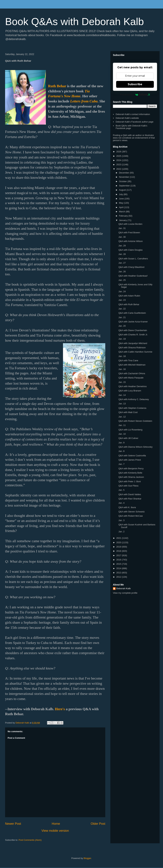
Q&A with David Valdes (130, 494)
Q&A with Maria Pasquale (131, 378)
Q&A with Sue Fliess (128, 486)
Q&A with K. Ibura (127, 507)
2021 (119, 538)
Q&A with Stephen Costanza (132, 408)
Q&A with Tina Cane (128, 360)
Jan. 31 (122, 228)
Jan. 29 (122, 246)
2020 (119, 542)
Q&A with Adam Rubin (129, 296)
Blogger (87, 858)
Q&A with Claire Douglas (130, 250)
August (123, 190)
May (121, 203)
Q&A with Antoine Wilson (130, 241)
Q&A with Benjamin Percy (131, 469)
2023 (119, 165)
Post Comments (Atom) (30, 840)
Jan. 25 (122, 280)
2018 (119, 551)
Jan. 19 (122, 339)
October (123, 181)
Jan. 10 (122, 434)
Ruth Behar (57, 86)
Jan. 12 (122, 417)
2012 (119, 577)
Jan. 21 (122, 317)
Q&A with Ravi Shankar (130, 499)
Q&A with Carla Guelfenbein (132, 313)
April (122, 207)
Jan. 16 (122, 369)
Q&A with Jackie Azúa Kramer (133, 322)
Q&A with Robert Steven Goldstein (135, 421)
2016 (119, 560)
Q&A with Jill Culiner (128, 438)
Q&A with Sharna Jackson (131, 477)
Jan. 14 (122, 395)
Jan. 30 (122, 237)
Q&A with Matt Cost (128, 412)
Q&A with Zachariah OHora (132, 373)
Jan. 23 (122, 300)
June (122, 199)
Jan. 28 (122, 254)
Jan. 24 (122, 291)
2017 (119, 555)
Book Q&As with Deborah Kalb (74, 22)
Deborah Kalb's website (127, 118)
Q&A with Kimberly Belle (130, 473)
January (123, 220)
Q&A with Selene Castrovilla (132, 456)
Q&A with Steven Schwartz (132, 512)
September (125, 186)
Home (56, 824)
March (122, 212)
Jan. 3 (121, 520)
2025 (119, 156)
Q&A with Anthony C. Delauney (134, 399)
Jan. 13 (122, 404)
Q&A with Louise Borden (130, 224)
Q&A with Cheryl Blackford (131, 267)
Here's (60, 709)
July (121, 194)
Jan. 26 (122, 272)
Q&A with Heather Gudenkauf (133, 276)
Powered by (135, 95)
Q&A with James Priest (130, 460)
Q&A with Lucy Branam (130, 391)
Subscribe (135, 84)
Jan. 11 (122, 425)
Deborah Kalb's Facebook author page (134, 122)
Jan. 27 (122, 263)
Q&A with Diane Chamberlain (133, 330)
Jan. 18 (122, 356)
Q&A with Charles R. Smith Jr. (133, 335)
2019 (119, 547)
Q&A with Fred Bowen (129, 233)
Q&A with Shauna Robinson (132, 348)
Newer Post (13, 824)
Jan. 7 (121, 464)
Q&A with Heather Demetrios (132, 386)
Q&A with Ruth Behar (129, 304)
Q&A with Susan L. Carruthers (133, 259)
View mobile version (55, 831)
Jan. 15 (122, 382)
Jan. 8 (121, 451)
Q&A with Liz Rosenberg (130, 430)
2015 (119, 564)
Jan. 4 (121, 503)
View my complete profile (125, 593)
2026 (119, 152)
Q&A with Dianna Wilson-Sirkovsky (135, 447)
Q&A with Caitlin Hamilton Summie (135, 352)
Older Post (98, 824)
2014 (119, 568)
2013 (119, 573)
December (124, 173)
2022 (119, 169)
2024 (119, 160)
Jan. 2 (121, 532)
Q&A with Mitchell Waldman (132, 365)
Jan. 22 (122, 309)
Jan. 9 (121, 443)
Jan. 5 (121, 490)
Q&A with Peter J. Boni (130, 481)
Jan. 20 (122, 326)
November (124, 177)
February (124, 216)
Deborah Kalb (124, 588)
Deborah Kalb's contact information (133, 114)
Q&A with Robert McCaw (130, 516)
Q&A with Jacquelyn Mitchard (133, 343)
